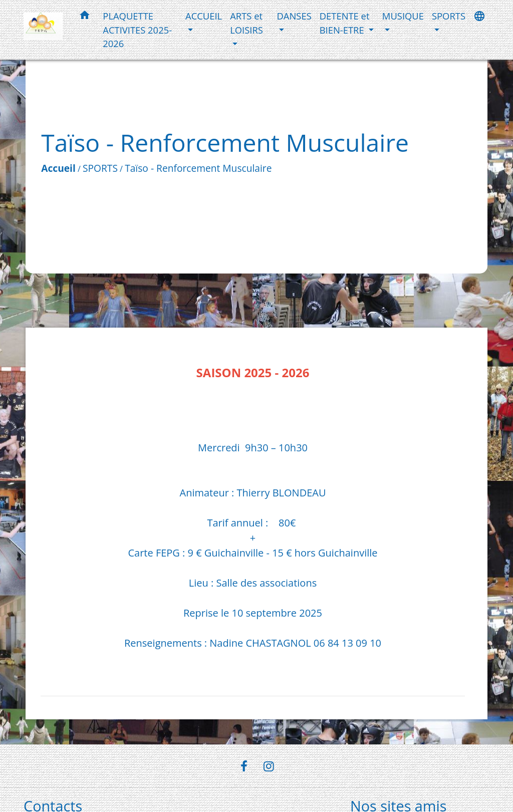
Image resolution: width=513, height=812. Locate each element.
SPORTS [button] (449, 16)
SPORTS (100, 168)
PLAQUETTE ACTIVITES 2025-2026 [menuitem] (137, 30)
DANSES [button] (294, 16)
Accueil (58, 168)
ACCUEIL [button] (204, 16)
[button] (85, 17)
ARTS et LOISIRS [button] (246, 23)
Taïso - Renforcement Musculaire (198, 168)
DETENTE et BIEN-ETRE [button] (345, 23)
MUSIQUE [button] (403, 16)
